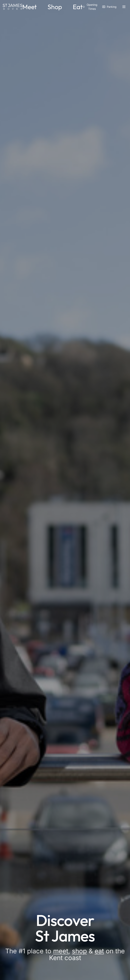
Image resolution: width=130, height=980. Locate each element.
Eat (78, 7)
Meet (30, 7)
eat (99, 951)
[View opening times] (90, 7)
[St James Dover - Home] (13, 7)
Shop (55, 7)
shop (79, 951)
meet (61, 951)
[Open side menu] (124, 7)
